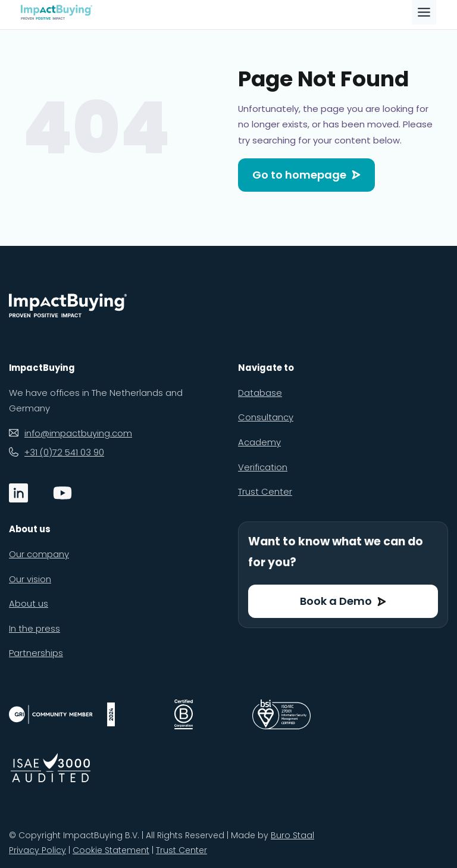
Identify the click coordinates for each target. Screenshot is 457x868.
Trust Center (181, 850)
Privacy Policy (37, 850)
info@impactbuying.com (78, 433)
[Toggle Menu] (424, 12)
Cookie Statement (111, 850)
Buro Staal (292, 835)
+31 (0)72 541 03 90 (64, 452)
